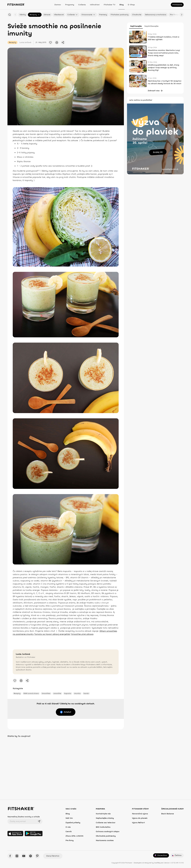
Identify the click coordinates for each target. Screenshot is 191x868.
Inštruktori (95, 5)
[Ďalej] (182, 15)
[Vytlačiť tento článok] (57, 42)
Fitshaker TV (109, 5)
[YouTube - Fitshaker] (24, 856)
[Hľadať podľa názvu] (10, 15)
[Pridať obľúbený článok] (50, 42)
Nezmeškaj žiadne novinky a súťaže (24, 817)
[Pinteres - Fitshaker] (37, 856)
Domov (58, 5)
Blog (122, 5)
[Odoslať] (39, 821)
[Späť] (15, 15)
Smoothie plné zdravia (82, 634)
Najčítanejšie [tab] (136, 26)
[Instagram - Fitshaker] (17, 856)
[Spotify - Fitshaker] (31, 856)
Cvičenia (82, 5)
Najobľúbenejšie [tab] (151, 26)
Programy (70, 5)
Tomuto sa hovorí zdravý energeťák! (52, 634)
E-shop (131, 5)
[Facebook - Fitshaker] (10, 856)
